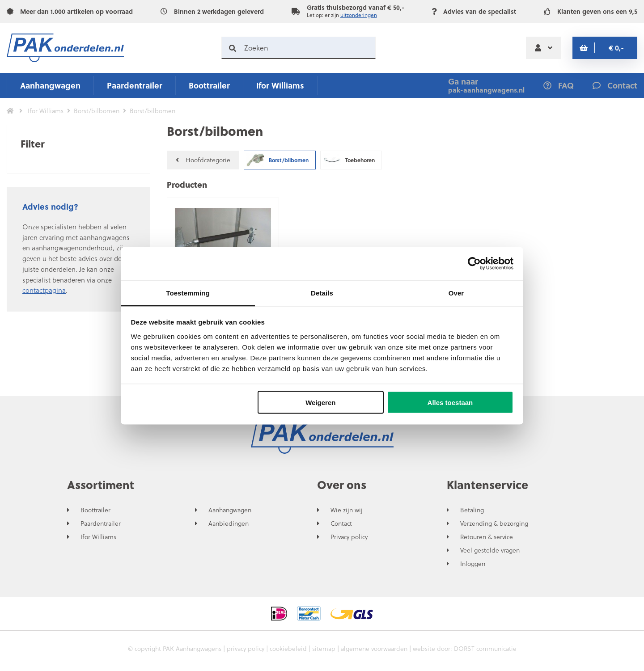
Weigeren (320, 403)
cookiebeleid (288, 648)
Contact (341, 523)
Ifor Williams (280, 85)
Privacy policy (349, 537)
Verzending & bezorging (494, 523)
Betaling (472, 510)
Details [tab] (322, 293)
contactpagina (44, 290)
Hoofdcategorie (203, 160)
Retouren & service (487, 537)
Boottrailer (209, 85)
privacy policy (246, 648)
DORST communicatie (485, 648)
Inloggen (473, 564)
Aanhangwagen (50, 85)
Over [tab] (456, 293)
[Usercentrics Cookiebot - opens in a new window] (474, 264)
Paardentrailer (135, 85)
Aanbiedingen (229, 523)
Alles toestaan (450, 403)
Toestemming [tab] (188, 293)
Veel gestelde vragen (490, 550)
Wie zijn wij (347, 510)
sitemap (324, 648)
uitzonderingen (359, 15)
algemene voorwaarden (374, 648)
